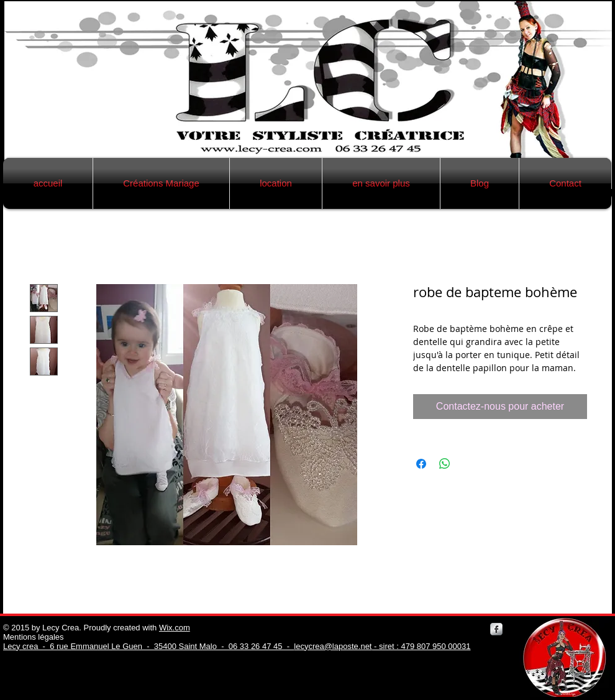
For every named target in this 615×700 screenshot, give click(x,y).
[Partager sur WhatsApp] (445, 464)
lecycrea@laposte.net (333, 646)
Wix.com (175, 628)
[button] (161, 183)
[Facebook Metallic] (496, 629)
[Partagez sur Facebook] (421, 464)
